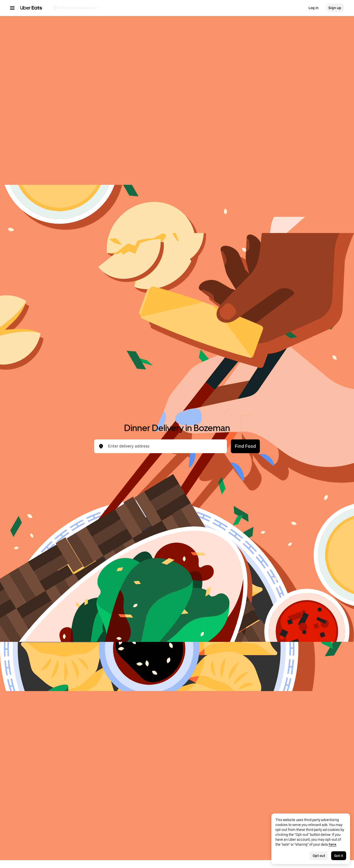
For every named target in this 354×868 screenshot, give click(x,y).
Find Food (245, 446)
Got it (339, 856)
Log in (314, 8)
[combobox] (164, 446)
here (332, 844)
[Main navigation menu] (12, 8)
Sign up (335, 8)
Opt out (319, 856)
